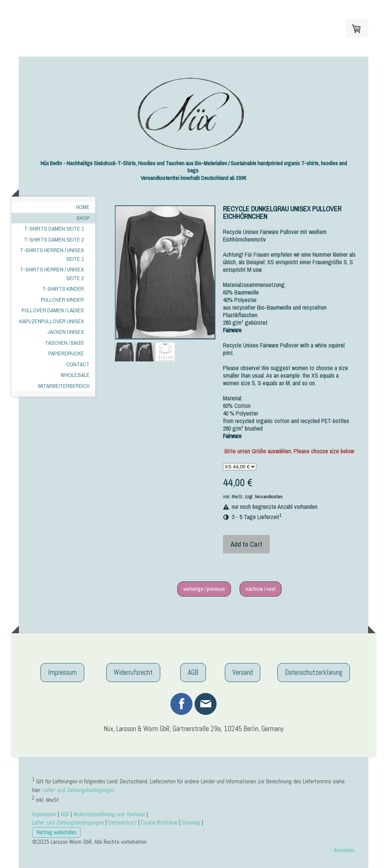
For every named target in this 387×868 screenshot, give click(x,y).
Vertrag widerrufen (56, 832)
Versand (243, 672)
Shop (83, 218)
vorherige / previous (204, 589)
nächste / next (261, 589)
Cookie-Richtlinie (159, 822)
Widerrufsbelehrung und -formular (109, 814)
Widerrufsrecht (133, 672)
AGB (193, 672)
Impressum (62, 672)
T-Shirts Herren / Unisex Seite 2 (52, 274)
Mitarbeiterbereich (64, 386)
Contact (78, 364)
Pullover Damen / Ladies (53, 310)
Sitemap (191, 822)
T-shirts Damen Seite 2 (54, 239)
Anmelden (344, 850)
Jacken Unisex (66, 332)
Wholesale (75, 375)
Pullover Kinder (62, 300)
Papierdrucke (66, 353)
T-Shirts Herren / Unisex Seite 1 (52, 254)
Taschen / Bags (64, 343)
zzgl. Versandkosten (264, 497)
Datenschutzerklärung (314, 672)
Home (83, 207)
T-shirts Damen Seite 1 (54, 229)
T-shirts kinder (63, 289)
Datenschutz (122, 822)
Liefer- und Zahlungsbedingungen (79, 790)
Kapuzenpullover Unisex (52, 321)
